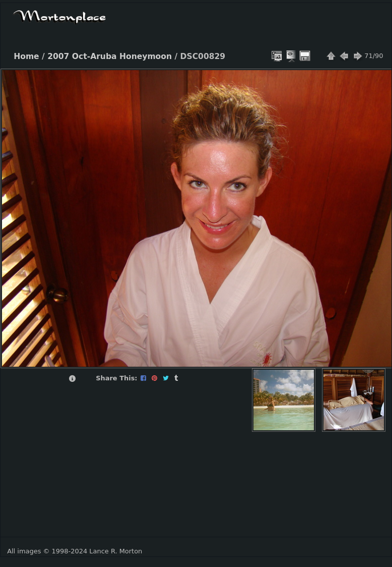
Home (26, 56)
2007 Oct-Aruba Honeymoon (110, 56)
